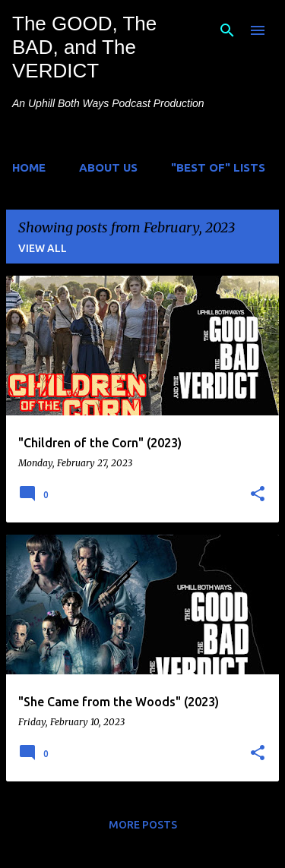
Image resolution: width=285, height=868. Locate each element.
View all (43, 248)
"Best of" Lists (218, 167)
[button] (258, 494)
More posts (143, 825)
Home (29, 167)
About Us (108, 167)
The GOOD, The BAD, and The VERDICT (84, 47)
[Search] (227, 30)
